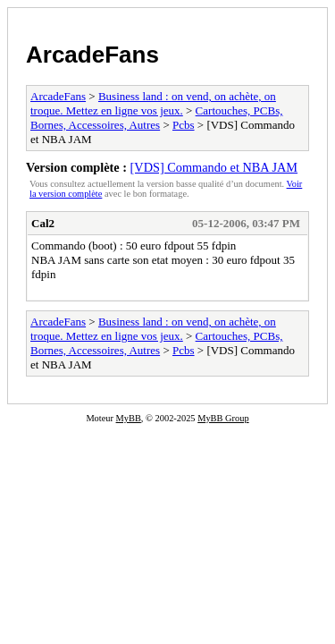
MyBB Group (223, 418)
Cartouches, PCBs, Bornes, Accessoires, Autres (156, 118)
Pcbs (184, 125)
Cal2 (43, 223)
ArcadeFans (92, 55)
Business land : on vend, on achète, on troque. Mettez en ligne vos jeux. (153, 103)
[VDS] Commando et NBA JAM (214, 167)
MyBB (129, 418)
